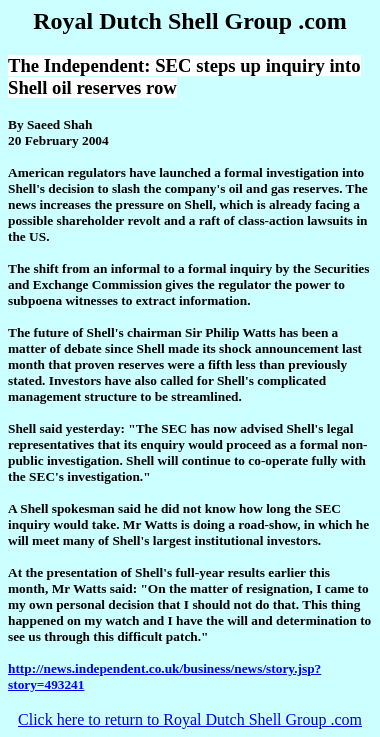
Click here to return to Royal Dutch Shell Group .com (190, 719)
